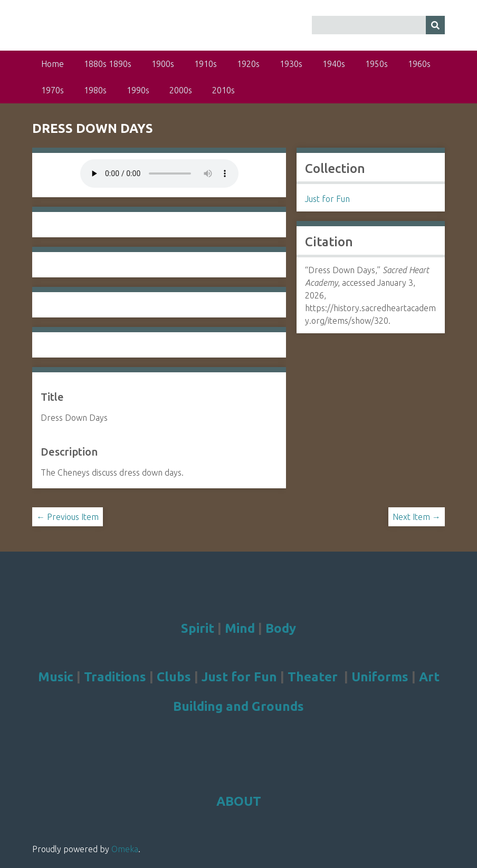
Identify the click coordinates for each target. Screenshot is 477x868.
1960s (419, 64)
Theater (313, 677)
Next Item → (417, 517)
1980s (95, 90)
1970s (53, 90)
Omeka (125, 849)
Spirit (198, 628)
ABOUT (239, 801)
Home (53, 64)
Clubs (174, 677)
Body (281, 628)
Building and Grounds (238, 706)
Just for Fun (327, 199)
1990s (138, 90)
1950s (376, 64)
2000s (181, 90)
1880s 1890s (108, 64)
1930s (291, 64)
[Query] (378, 25)
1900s (163, 64)
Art (429, 677)
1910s (206, 64)
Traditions (115, 677)
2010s (223, 90)
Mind (240, 628)
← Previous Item (68, 517)
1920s (248, 64)
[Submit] (435, 25)
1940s (334, 64)
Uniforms (380, 677)
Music (56, 677)
